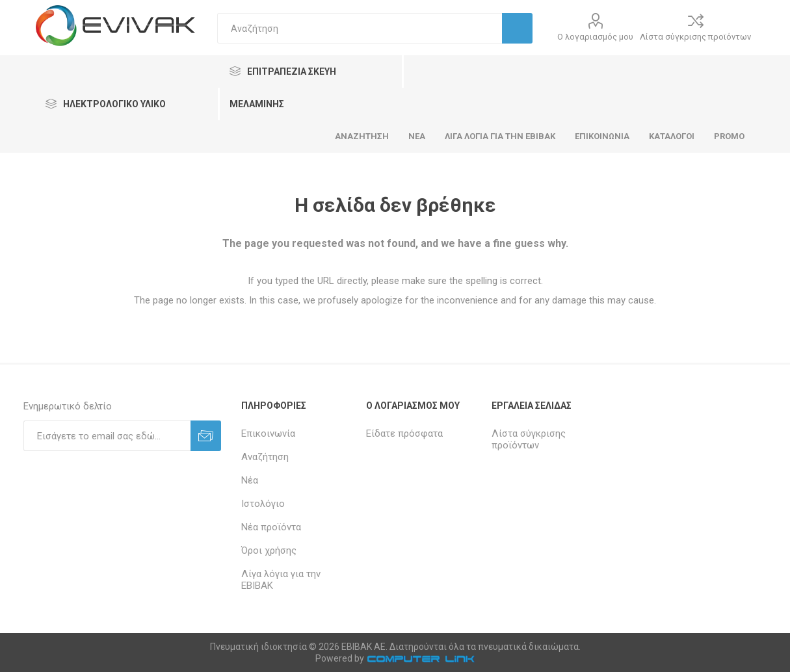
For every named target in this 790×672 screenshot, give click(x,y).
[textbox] (360, 28)
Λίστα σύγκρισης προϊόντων (695, 37)
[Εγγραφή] (107, 436)
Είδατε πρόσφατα (404, 433)
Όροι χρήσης (269, 550)
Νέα (250, 480)
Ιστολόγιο (263, 504)
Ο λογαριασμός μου (595, 37)
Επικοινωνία (268, 433)
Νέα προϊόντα (271, 527)
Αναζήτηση (265, 457)
